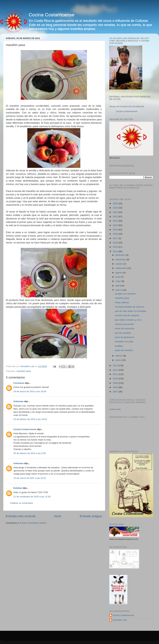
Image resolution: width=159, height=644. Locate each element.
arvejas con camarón (125, 294)
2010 (116, 379)
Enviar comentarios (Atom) (33, 523)
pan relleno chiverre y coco (128, 320)
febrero (119, 356)
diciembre (121, 255)
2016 (116, 243)
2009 (116, 383)
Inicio (58, 516)
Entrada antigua (91, 516)
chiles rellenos (122, 302)
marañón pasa (24, 371)
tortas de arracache (125, 328)
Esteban (18, 488)
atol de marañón (123, 333)
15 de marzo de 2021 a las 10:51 (30, 478)
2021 (116, 221)
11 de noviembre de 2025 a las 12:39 (32, 497)
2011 (116, 374)
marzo (119, 290)
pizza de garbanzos (125, 337)
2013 (116, 365)
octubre (119, 264)
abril (118, 286)
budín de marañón (124, 350)
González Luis (120, 620)
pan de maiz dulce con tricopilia (131, 311)
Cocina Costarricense (25, 429)
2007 (116, 392)
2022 (116, 217)
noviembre (121, 260)
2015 (116, 247)
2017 (116, 238)
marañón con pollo (124, 342)
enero (119, 360)
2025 (116, 203)
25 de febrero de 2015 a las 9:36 (30, 453)
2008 (116, 387)
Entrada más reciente (21, 516)
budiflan (119, 346)
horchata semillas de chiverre (130, 307)
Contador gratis (115, 409)
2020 (116, 225)
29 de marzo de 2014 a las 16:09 (30, 391)
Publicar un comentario (22, 503)
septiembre (121, 268)
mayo (119, 281)
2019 (116, 230)
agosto (119, 273)
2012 (116, 370)
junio (118, 277)
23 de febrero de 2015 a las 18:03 (30, 419)
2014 (116, 251)
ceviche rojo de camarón (127, 315)
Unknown (18, 401)
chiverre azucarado (124, 324)
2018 (116, 234)
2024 (116, 208)
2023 (116, 212)
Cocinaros (19, 383)
